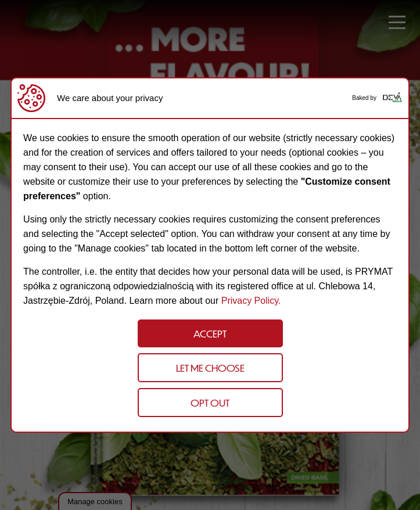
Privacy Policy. (251, 301)
